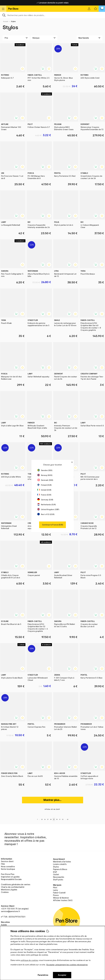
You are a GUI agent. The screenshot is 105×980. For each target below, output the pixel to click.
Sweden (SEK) (45, 470)
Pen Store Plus (8, 874)
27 (48, 819)
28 (51, 819)
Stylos (13, 21)
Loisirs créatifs (60, 864)
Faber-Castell (59, 893)
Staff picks (58, 880)
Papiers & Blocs (60, 869)
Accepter (62, 975)
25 (42, 819)
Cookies (5, 892)
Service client (7, 861)
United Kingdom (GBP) (48, 509)
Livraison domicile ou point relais (52, 3)
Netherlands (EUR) (47, 505)
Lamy (55, 890)
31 (60, 819)
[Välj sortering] (89, 38)
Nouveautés (59, 877)
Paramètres (43, 975)
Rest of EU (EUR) (46, 514)
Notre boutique (8, 869)
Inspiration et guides (10, 877)
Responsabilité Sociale (11, 879)
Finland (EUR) (44, 485)
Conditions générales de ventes (16, 884)
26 (45, 819)
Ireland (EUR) (44, 490)
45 (68, 819)
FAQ (3, 864)
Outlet (56, 874)
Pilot (55, 888)
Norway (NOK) (45, 475)
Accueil (6, 21)
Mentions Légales (9, 890)
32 (63, 819)
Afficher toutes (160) (63, 900)
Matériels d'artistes (62, 862)
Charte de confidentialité (13, 887)
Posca (56, 895)
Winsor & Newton (61, 898)
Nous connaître (8, 866)
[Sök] (52, 15)
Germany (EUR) (45, 500)
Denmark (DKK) (45, 480)
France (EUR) (44, 495)
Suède (4, 925)
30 (57, 819)
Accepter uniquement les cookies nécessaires (67, 965)
